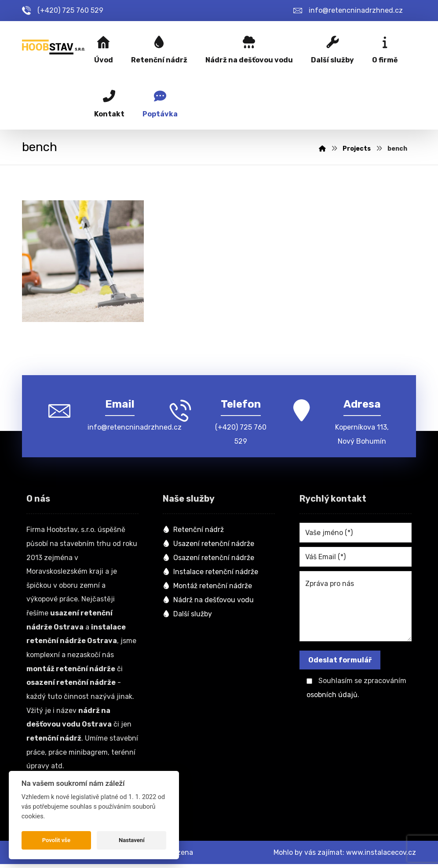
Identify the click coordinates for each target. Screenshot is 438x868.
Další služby (187, 615)
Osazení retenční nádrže (208, 559)
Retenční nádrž (193, 531)
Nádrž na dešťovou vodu (208, 601)
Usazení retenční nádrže (208, 545)
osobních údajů (332, 696)
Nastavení (132, 840)
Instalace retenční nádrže (210, 573)
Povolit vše (56, 840)
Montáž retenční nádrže (207, 587)
